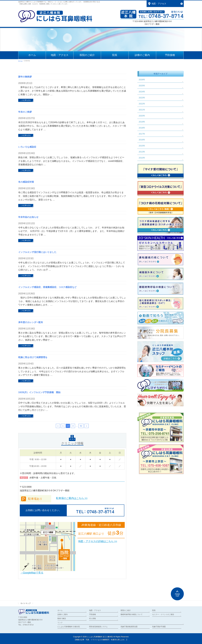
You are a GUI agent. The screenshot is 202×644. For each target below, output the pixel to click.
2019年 (142, 122)
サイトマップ (26, 603)
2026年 (142, 80)
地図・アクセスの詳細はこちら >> (98, 541)
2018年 (142, 128)
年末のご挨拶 (25, 112)
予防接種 (92, 614)
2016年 (142, 140)
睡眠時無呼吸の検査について (132, 614)
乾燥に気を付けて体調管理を (33, 357)
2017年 (142, 134)
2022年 (142, 104)
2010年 (142, 158)
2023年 (142, 98)
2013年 (142, 152)
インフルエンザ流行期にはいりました (37, 252)
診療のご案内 (63, 614)
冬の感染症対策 (26, 182)
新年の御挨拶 (25, 77)
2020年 (142, 116)
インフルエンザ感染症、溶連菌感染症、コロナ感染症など (47, 287)
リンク (60, 623)
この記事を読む (26, 100)
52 (81, 426)
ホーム (60, 610)
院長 (154, 610)
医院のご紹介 (126, 610)
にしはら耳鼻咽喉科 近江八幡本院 (100, 637)
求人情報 (92, 619)
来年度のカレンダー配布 (31, 322)
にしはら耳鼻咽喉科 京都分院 (69, 627)
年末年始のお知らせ (28, 217)
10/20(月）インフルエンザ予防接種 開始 (39, 392)
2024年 (142, 92)
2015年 (142, 146)
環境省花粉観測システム (98, 627)
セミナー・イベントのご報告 (163, 614)
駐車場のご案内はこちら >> (72, 498)
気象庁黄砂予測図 (159, 627)
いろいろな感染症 (27, 147)
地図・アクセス (95, 610)
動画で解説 (62, 619)
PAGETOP (177, 594)
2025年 (142, 86)
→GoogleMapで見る (32, 573)
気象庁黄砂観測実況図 (129, 627)
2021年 (142, 110)
